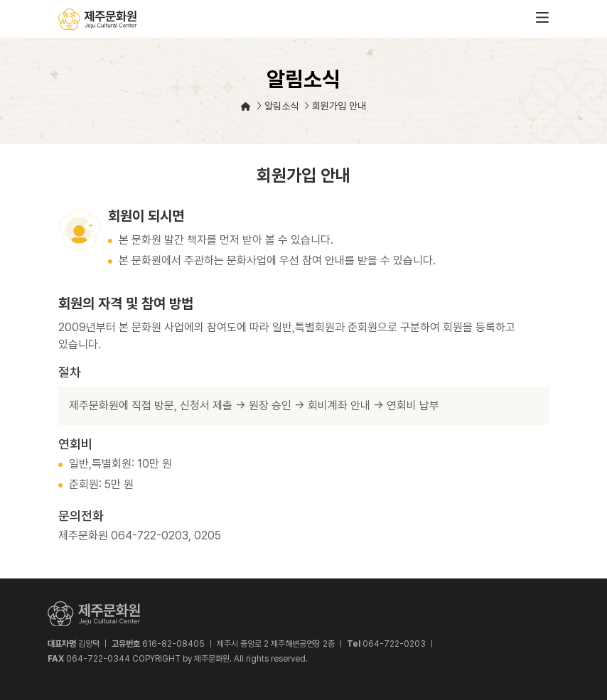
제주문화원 (97, 19)
